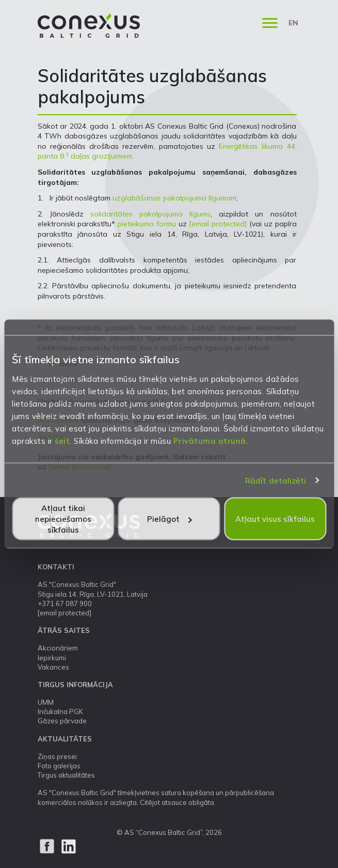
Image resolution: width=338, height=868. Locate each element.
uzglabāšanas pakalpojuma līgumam (174, 198)
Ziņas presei (57, 756)
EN (293, 23)
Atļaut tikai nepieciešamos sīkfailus (63, 519)
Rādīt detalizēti (276, 480)
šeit (62, 441)
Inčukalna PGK (60, 711)
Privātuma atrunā (210, 441)
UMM (46, 702)
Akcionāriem (58, 648)
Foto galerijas (59, 766)
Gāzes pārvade (62, 721)
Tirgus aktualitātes (66, 775)
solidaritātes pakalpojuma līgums (150, 214)
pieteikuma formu (147, 224)
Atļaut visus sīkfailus (275, 519)
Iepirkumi (52, 658)
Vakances (53, 667)
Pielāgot (170, 519)
